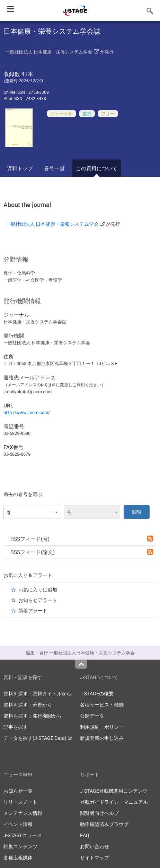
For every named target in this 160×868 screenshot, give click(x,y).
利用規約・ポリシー (102, 727)
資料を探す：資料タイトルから (37, 693)
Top (81, 664)
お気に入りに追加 (38, 590)
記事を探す (16, 727)
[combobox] (32, 512)
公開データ (92, 716)
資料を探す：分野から (28, 705)
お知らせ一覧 (18, 791)
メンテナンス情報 (23, 813)
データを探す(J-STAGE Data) (38, 738)
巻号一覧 (54, 168)
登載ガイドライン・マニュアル (114, 802)
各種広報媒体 (18, 857)
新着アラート (33, 610)
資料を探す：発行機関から (33, 716)
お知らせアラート (38, 600)
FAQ (85, 835)
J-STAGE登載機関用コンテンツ (114, 791)
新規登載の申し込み (102, 738)
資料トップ (20, 168)
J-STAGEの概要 (97, 693)
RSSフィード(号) (82, 539)
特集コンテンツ (20, 846)
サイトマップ (95, 857)
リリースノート (20, 802)
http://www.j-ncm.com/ (27, 412)
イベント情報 (18, 824)
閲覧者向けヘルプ (99, 813)
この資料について (97, 168)
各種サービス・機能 (102, 705)
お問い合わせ (95, 846)
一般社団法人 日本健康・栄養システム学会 (49, 52)
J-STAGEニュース (23, 835)
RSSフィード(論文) (82, 552)
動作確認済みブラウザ (104, 824)
